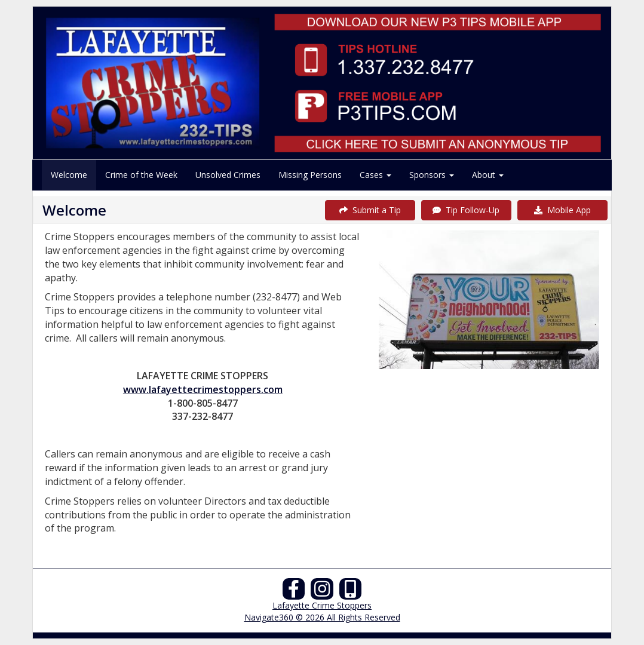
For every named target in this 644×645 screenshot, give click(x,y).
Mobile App (562, 210)
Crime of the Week (141, 175)
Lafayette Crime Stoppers (322, 605)
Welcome (69, 175)
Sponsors (432, 175)
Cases (375, 175)
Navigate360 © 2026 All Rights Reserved (322, 617)
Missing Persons (310, 175)
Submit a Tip (370, 210)
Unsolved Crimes (228, 175)
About (488, 175)
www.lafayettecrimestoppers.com (203, 389)
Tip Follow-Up (466, 210)
